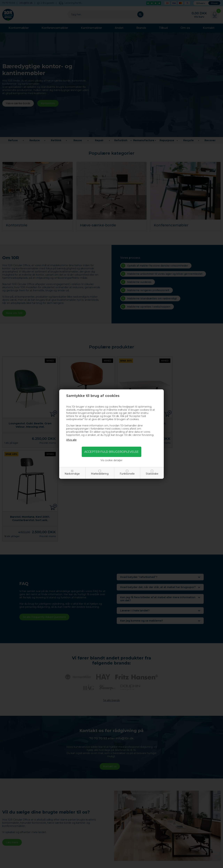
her (86, 432)
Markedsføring (100, 474)
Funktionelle (127, 474)
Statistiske (152, 474)
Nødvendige (72, 474)
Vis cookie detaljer (111, 460)
